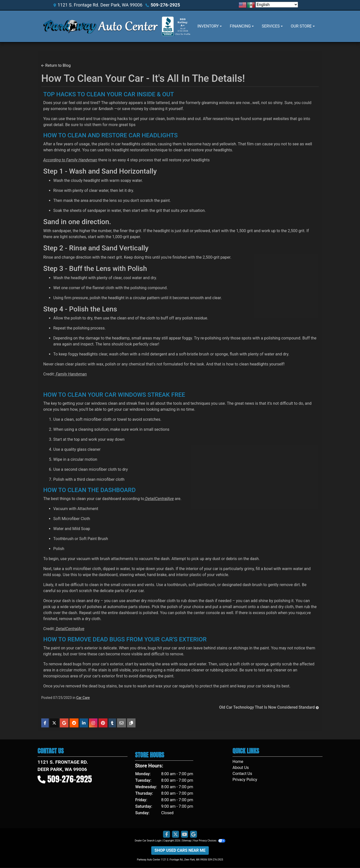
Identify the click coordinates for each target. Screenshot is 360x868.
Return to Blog (56, 65)
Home (238, 762)
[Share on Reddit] (74, 723)
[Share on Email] (121, 723)
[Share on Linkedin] (84, 723)
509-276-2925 (165, 5)
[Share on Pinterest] (103, 723)
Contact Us (242, 774)
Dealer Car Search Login (148, 841)
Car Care (83, 698)
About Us (241, 768)
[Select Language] (277, 5)
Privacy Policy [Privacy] (245, 780)
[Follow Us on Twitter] (175, 834)
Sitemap (187, 841)
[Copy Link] (131, 723)
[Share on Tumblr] (112, 723)
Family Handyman (71, 374)
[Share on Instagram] (93, 723)
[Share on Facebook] (45, 723)
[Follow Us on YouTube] (184, 834)
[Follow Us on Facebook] (166, 834)
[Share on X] (54, 723)
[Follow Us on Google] (193, 834)
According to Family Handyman (70, 160)
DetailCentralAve (159, 499)
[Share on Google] (64, 723)
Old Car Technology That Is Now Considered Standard (269, 707)
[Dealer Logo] (100, 26)
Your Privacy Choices (209, 841)
